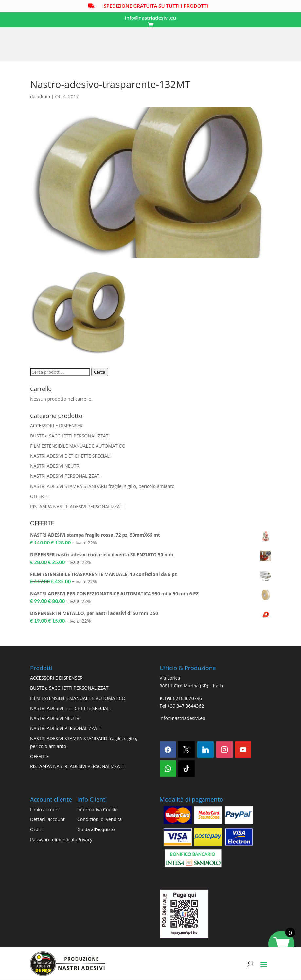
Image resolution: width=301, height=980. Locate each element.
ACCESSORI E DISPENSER (56, 426)
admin (43, 97)
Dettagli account (47, 820)
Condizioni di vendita (99, 820)
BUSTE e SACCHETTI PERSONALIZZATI (70, 436)
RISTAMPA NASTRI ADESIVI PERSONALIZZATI (77, 507)
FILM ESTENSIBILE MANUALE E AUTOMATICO (78, 446)
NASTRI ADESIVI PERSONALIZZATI (65, 476)
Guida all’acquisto (96, 830)
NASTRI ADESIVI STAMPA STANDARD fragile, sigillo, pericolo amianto (102, 486)
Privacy (85, 840)
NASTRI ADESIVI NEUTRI (55, 466)
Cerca (100, 373)
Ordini (37, 830)
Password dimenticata (54, 840)
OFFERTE (39, 497)
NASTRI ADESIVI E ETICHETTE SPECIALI (71, 456)
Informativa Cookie (97, 810)
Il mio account (45, 810)
